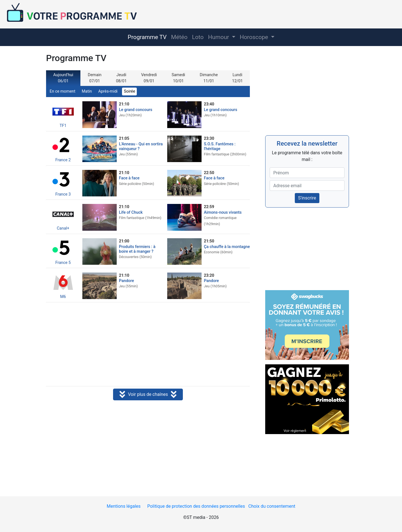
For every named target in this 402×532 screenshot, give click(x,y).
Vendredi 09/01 (149, 78)
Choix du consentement (272, 506)
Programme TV (147, 37)
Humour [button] (219, 37)
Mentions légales (124, 506)
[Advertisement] (148, 345)
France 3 (63, 183)
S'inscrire (307, 198)
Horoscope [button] (255, 37)
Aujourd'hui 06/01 (63, 78)
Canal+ (63, 217)
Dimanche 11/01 (209, 78)
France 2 (63, 149)
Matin (87, 91)
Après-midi (108, 91)
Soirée (130, 91)
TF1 (63, 114)
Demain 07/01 (95, 78)
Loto (198, 37)
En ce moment (63, 91)
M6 (63, 285)
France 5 (63, 251)
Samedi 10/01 (178, 78)
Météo (179, 37)
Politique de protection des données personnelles (196, 506)
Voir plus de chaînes (148, 395)
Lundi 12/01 (237, 78)
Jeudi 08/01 (121, 78)
